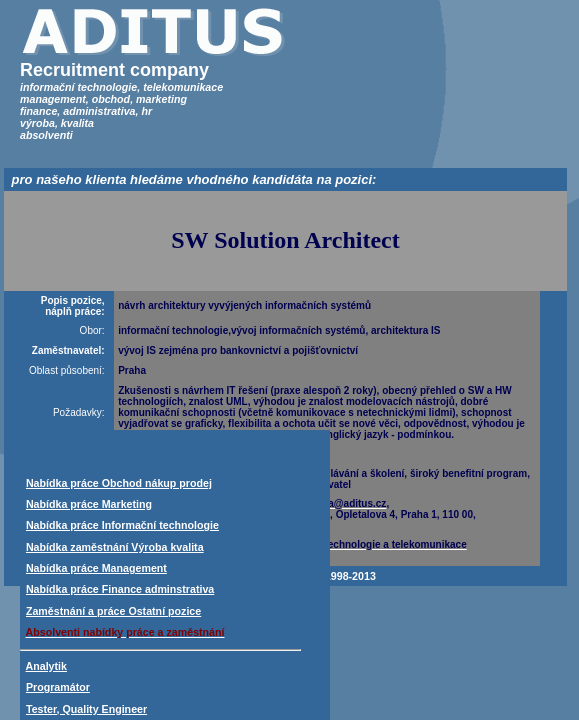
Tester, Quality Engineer (86, 709)
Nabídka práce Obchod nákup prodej (119, 483)
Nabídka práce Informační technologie (122, 525)
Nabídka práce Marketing (89, 504)
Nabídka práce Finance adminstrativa (120, 589)
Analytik (46, 666)
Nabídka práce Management (96, 568)
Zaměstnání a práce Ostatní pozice (113, 611)
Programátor (58, 687)
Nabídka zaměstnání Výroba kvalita (115, 547)
